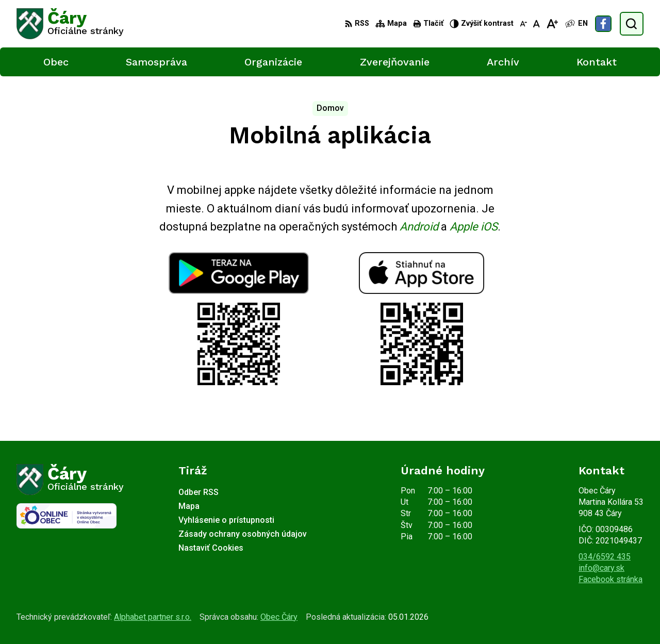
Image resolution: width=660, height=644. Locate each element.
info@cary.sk (601, 568)
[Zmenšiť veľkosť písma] (523, 24)
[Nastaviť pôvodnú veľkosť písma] (537, 24)
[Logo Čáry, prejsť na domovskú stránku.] (70, 24)
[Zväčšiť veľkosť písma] (552, 24)
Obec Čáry (279, 617)
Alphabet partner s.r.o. (153, 617)
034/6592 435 (605, 557)
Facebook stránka (610, 579)
